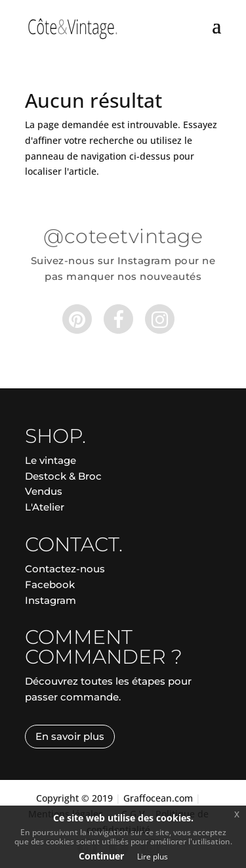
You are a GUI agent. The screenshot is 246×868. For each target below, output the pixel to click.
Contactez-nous (65, 569)
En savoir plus (70, 736)
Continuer (101, 856)
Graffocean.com (158, 798)
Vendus (44, 491)
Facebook (50, 584)
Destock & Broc (63, 476)
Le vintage (51, 460)
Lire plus (153, 857)
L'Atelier (45, 507)
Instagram (51, 600)
